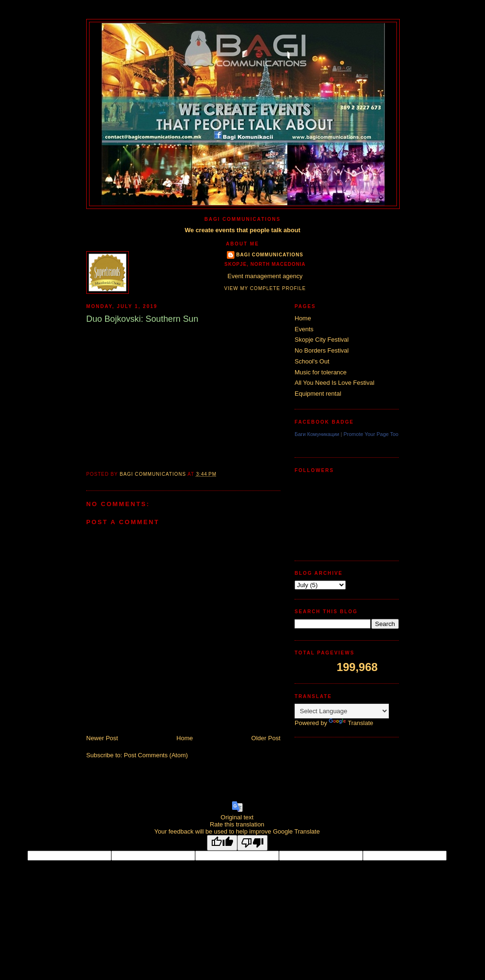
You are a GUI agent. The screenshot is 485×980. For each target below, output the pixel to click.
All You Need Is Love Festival (334, 383)
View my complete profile (265, 288)
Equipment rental (318, 394)
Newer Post (102, 738)
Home (185, 738)
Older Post (266, 738)
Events (304, 329)
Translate (351, 723)
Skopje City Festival (322, 340)
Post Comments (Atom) (156, 755)
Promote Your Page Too (371, 434)
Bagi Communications (270, 255)
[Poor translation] (252, 843)
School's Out (312, 361)
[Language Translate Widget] (342, 711)
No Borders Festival (322, 350)
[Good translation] (222, 843)
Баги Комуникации (317, 434)
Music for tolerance (321, 372)
